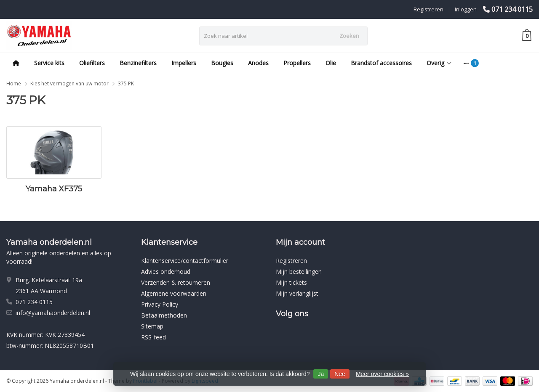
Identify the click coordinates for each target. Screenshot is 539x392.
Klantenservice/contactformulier (185, 261)
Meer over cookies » (382, 374)
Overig (439, 63)
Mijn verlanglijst (297, 293)
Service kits (49, 63)
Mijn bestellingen (299, 271)
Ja (321, 374)
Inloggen (466, 9)
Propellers (297, 63)
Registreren (428, 9)
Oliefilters (92, 63)
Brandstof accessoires (381, 63)
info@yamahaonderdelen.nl (53, 313)
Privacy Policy (160, 304)
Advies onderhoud (166, 271)
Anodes (258, 63)
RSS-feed (153, 337)
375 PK (126, 83)
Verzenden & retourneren (176, 282)
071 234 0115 (512, 9)
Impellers (184, 63)
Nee (340, 374)
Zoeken (349, 36)
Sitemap (152, 326)
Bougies (222, 63)
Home (14, 83)
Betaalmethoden (164, 315)
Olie (331, 63)
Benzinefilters (138, 63)
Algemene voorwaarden (174, 293)
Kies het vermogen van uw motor (69, 83)
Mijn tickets (291, 282)
